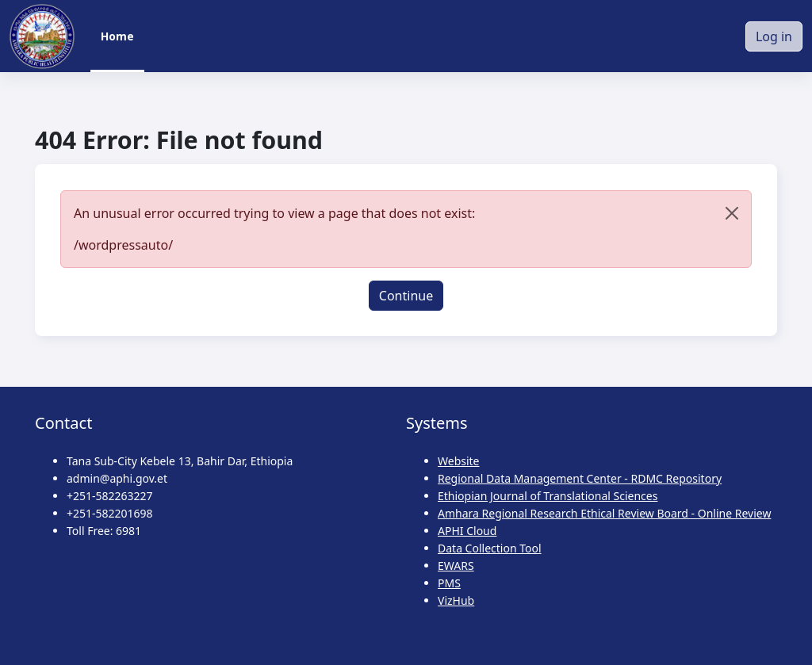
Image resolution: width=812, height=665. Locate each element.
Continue (406, 296)
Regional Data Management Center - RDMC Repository (580, 478)
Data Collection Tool (490, 548)
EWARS (456, 566)
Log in (774, 36)
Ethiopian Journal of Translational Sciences (548, 496)
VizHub (456, 600)
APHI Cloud (467, 531)
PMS (449, 583)
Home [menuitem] (117, 36)
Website (459, 461)
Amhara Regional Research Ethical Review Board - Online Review (604, 513)
